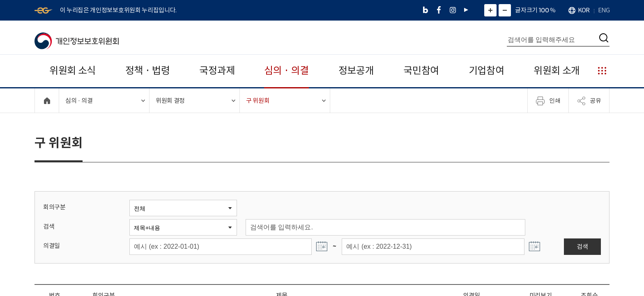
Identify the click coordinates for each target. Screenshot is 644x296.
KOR (584, 10)
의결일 (52, 246)
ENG (604, 10)
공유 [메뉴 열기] (589, 101)
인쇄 (548, 101)
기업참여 (486, 71)
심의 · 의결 (286, 71)
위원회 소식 (72, 71)
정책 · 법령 (148, 71)
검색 (49, 226)
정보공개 (356, 71)
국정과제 (217, 71)
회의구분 (54, 207)
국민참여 (421, 71)
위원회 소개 (557, 71)
